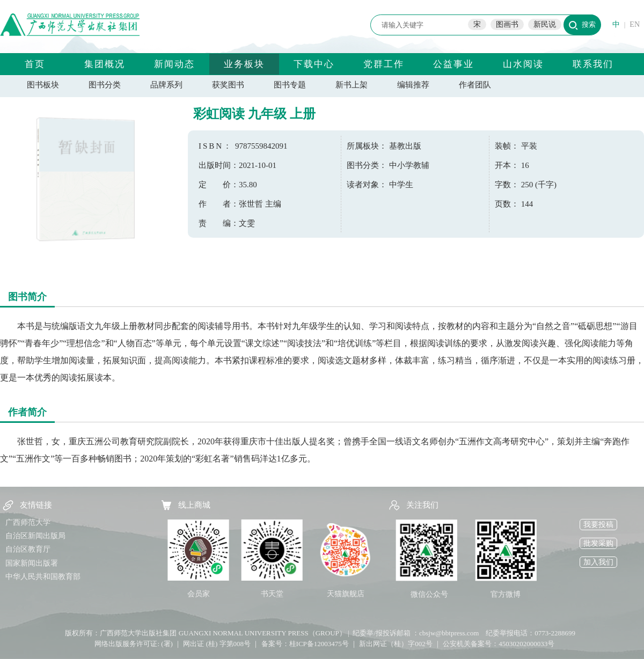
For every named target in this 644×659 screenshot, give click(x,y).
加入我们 (598, 562)
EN (635, 24)
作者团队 (475, 85)
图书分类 (105, 85)
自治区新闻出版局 (35, 536)
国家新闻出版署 (32, 563)
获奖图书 (228, 85)
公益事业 (453, 64)
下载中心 (314, 64)
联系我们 (593, 64)
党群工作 (384, 64)
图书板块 (43, 85)
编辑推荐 (413, 85)
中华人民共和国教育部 (43, 577)
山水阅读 (523, 64)
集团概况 (105, 64)
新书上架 (352, 85)
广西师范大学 (28, 522)
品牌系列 (166, 85)
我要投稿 (598, 525)
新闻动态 (174, 64)
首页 (35, 64)
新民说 (545, 24)
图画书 (507, 24)
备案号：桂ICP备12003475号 (305, 644)
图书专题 (290, 85)
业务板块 (244, 64)
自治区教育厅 (28, 549)
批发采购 (598, 543)
